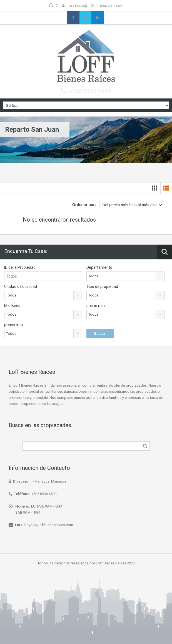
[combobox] (125, 276)
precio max (14, 325)
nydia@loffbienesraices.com (99, 5)
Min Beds (12, 306)
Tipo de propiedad (102, 286)
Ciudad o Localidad (21, 286)
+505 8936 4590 (90, 91)
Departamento (99, 267)
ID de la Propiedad (20, 267)
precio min (96, 306)
